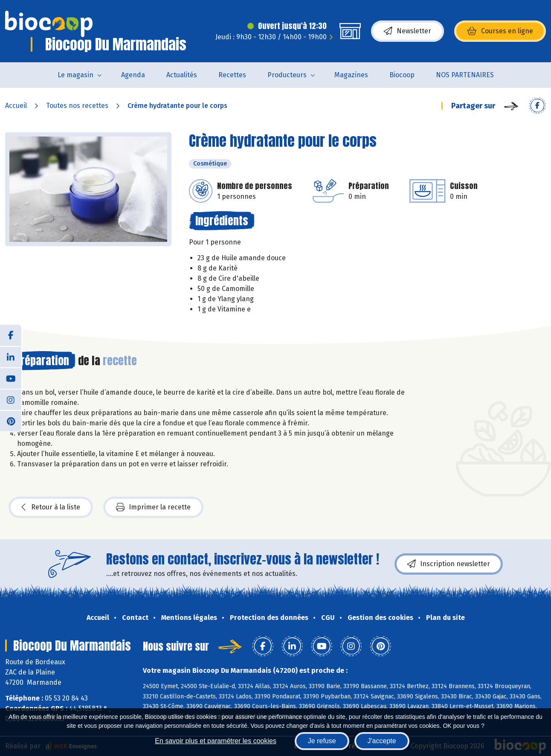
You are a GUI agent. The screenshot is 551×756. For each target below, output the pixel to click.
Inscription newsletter (449, 564)
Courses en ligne (500, 31)
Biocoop (402, 75)
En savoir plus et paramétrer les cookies (216, 741)
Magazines (351, 75)
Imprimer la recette (153, 507)
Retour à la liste (51, 507)
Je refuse (322, 741)
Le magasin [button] (75, 75)
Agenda (133, 75)
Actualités (182, 75)
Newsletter (407, 31)
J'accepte (382, 741)
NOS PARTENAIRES (465, 75)
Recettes (232, 75)
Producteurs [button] (287, 75)
